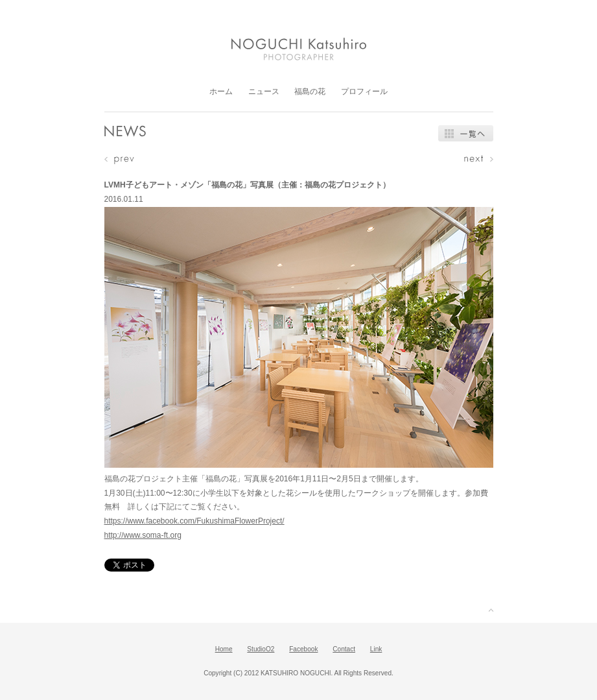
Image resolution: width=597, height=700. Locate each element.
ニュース (264, 91)
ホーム (221, 91)
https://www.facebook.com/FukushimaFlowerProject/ (194, 521)
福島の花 (310, 91)
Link (376, 649)
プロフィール (364, 91)
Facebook (303, 649)
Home (224, 649)
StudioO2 (261, 649)
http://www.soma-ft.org (143, 535)
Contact (344, 649)
